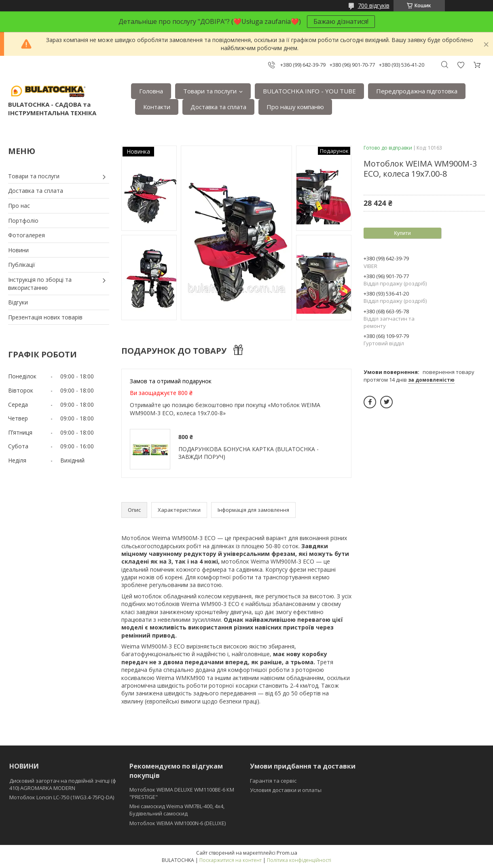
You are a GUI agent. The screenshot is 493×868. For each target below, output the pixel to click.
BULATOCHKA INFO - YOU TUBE (309, 91)
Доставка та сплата (218, 107)
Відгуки (18, 302)
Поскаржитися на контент (231, 860)
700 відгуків (374, 5)
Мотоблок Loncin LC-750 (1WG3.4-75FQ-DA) (62, 797)
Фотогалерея (26, 235)
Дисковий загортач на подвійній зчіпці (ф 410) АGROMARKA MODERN (63, 784)
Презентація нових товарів (45, 317)
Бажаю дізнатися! (341, 21)
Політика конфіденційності (299, 860)
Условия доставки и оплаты (286, 790)
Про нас (19, 206)
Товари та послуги (210, 91)
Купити (402, 233)
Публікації (22, 265)
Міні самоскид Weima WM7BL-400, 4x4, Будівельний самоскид (177, 810)
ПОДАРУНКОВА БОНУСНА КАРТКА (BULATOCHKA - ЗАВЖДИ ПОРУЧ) (249, 453)
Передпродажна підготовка (417, 91)
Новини (18, 250)
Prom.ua (287, 853)
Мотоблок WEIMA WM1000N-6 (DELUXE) (178, 823)
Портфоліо (23, 221)
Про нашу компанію (295, 107)
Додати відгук (461, 65)
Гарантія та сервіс (273, 781)
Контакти (157, 107)
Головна (151, 91)
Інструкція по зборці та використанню (40, 284)
